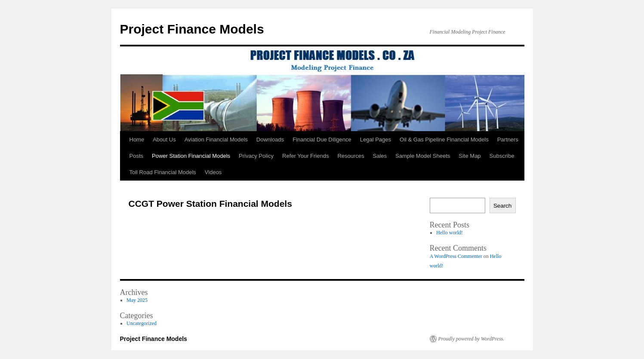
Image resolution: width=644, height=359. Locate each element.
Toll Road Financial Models (163, 172)
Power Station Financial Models (191, 156)
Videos (213, 172)
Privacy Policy (256, 156)
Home (137, 140)
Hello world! (450, 233)
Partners (508, 140)
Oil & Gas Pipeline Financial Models (444, 140)
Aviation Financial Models (216, 140)
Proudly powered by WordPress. (471, 339)
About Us (164, 140)
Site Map (470, 156)
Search (502, 206)
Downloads (270, 140)
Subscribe (502, 156)
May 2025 (137, 300)
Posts (137, 156)
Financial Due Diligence (322, 140)
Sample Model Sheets (423, 156)
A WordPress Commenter (456, 256)
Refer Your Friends (305, 156)
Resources (351, 156)
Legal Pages (376, 140)
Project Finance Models (192, 29)
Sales (380, 156)
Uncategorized (142, 323)
